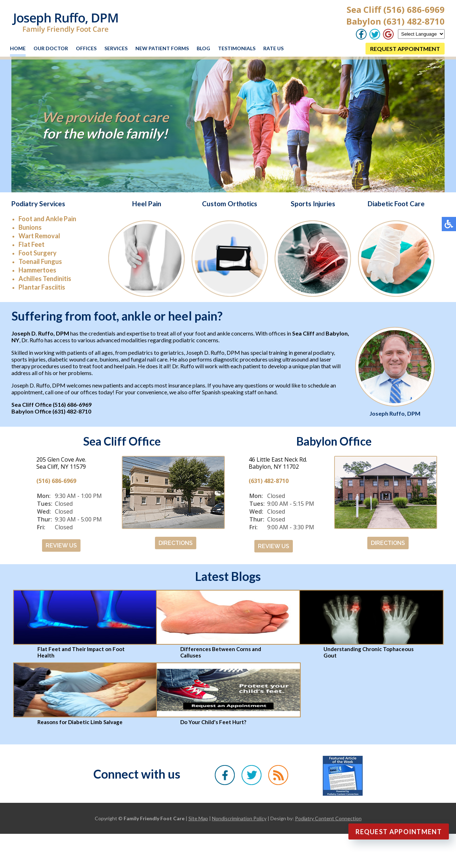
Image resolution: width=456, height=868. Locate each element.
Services (116, 48)
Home (18, 48)
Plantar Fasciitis (42, 287)
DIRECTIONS (176, 543)
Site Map (198, 818)
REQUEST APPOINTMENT (405, 49)
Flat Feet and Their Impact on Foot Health (81, 652)
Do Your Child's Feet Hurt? (213, 722)
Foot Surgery (38, 253)
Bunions (30, 227)
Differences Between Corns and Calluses (221, 652)
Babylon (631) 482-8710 (395, 21)
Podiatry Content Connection (328, 818)
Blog (203, 48)
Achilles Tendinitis (45, 279)
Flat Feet (32, 244)
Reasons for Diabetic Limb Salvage (80, 722)
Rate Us (273, 48)
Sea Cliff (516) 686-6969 (396, 9)
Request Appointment (399, 832)
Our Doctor (51, 48)
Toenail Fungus (40, 261)
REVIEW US (61, 545)
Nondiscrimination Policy (239, 818)
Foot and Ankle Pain (47, 219)
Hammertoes (37, 270)
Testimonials (237, 48)
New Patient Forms (162, 48)
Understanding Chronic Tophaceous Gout (369, 652)
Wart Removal (39, 236)
